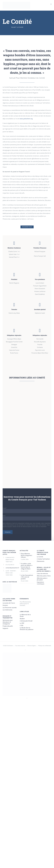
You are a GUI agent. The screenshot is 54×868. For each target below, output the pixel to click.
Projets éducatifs (8, 626)
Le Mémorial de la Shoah (25, 615)
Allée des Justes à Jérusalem (42, 579)
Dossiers (5, 605)
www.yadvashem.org (26, 119)
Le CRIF (22, 623)
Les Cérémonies (7, 610)
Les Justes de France (9, 603)
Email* (5, 508)
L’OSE (21, 625)
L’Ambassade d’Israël (26, 621)
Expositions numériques (41, 583)
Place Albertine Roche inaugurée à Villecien (26, 555)
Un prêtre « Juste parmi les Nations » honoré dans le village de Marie (27, 566)
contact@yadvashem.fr (11, 568)
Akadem (22, 619)
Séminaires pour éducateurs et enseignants (8, 622)
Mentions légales (32, 646)
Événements (41, 561)
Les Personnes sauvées (10, 608)
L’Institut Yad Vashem (43, 559)
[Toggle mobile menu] (51, 4)
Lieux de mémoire (42, 573)
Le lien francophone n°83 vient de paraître (27, 577)
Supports (5, 628)
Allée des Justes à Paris (44, 576)
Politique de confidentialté (45, 646)
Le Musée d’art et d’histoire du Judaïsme (27, 629)
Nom (4, 516)
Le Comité (40, 557)
